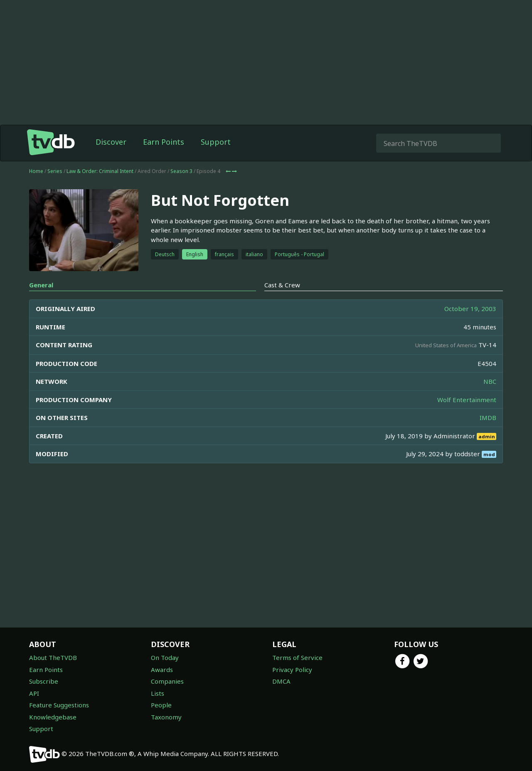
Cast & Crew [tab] (282, 285)
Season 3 (181, 171)
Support (216, 142)
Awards (162, 670)
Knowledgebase (53, 717)
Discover (111, 142)
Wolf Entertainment (467, 400)
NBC (490, 381)
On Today (165, 657)
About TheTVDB (53, 657)
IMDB (488, 418)
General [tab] (41, 285)
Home (36, 171)
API (34, 693)
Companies (167, 681)
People (161, 705)
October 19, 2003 (470, 309)
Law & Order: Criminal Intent (100, 171)
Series (55, 171)
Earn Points (164, 142)
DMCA (281, 681)
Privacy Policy (292, 670)
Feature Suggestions (59, 705)
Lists (158, 693)
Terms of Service (297, 657)
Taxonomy (166, 717)
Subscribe (44, 681)
